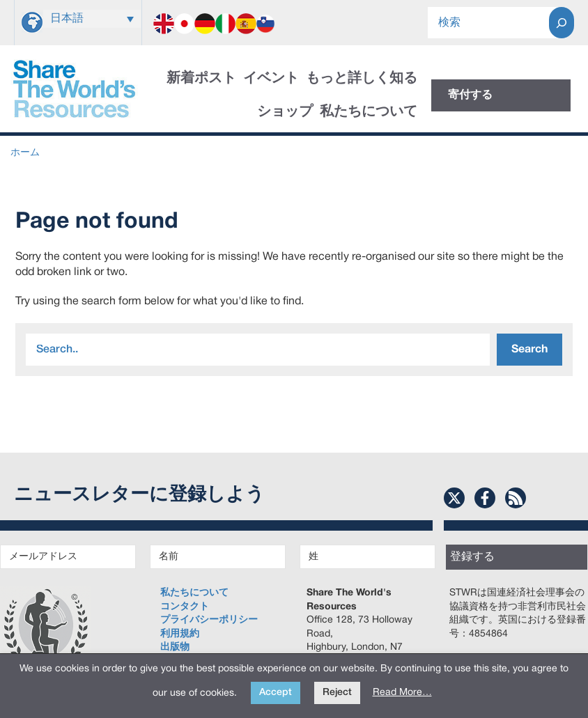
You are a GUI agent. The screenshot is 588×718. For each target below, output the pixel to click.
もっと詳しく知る (362, 79)
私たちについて (369, 112)
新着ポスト (201, 79)
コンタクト (185, 607)
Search (529, 350)
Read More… (402, 693)
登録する (472, 557)
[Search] (562, 23)
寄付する (470, 95)
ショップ (285, 112)
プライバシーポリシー (209, 620)
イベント (271, 79)
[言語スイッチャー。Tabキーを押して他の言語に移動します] (92, 19)
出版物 (175, 647)
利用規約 (180, 634)
